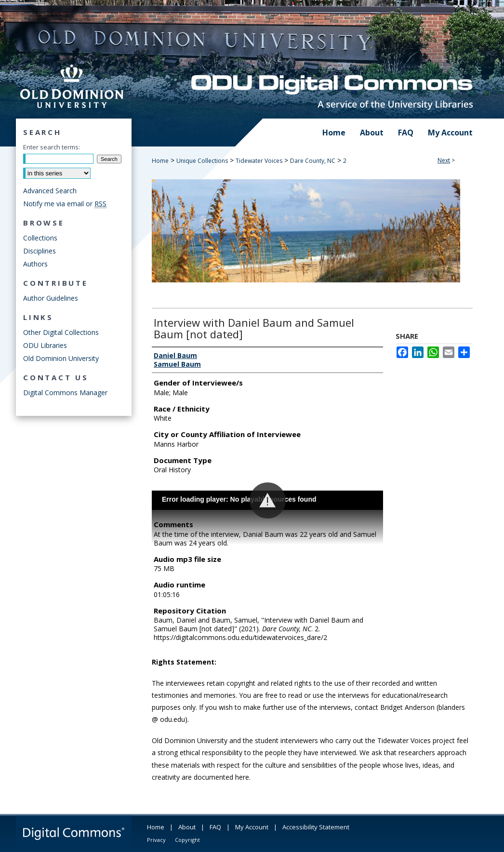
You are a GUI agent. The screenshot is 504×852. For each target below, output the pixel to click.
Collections (40, 238)
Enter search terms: (52, 147)
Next (444, 160)
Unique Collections (202, 161)
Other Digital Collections (61, 332)
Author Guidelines (51, 298)
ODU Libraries (45, 345)
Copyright (187, 840)
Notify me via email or (65, 204)
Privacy (156, 840)
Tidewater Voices (259, 161)
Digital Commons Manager (65, 393)
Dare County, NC (313, 161)
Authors (35, 264)
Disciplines (40, 251)
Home (160, 161)
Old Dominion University (61, 358)
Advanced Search (50, 191)
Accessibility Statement (316, 827)
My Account (252, 827)
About (187, 827)
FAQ (215, 827)
